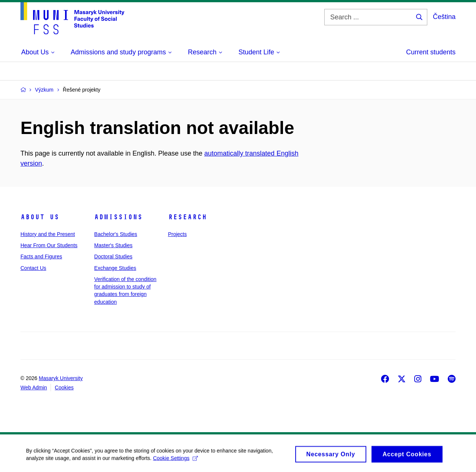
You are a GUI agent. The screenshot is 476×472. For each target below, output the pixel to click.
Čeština (444, 17)
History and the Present (48, 234)
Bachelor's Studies (116, 234)
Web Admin (34, 388)
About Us (40, 217)
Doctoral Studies (113, 256)
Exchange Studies (115, 268)
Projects (178, 234)
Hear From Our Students (49, 245)
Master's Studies (113, 245)
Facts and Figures (41, 256)
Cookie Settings (175, 460)
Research (187, 217)
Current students (431, 52)
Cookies (64, 388)
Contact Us (33, 268)
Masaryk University (61, 378)
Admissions (118, 217)
